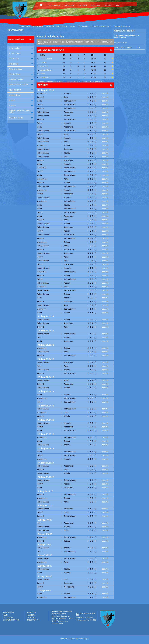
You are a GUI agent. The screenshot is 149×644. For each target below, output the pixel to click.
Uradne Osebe (21, 95)
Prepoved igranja (84, 42)
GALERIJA (83, 5)
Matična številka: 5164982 (86, 620)
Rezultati (43, 42)
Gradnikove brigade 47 (61, 616)
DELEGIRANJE (38, 26)
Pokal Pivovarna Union (21, 85)
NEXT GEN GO (21, 90)
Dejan (86, 639)
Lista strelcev (54, 42)
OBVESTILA (32, 613)
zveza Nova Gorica (59, 614)
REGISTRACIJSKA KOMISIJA (57, 26)
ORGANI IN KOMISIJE (122, 26)
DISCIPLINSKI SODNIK (11, 620)
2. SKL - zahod (21, 48)
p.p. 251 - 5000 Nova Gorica (62, 619)
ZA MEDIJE (70, 5)
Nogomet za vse (21, 118)
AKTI (118, 5)
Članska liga (21, 59)
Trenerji (21, 105)
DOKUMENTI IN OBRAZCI (101, 26)
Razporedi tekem (100, 42)
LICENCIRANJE (83, 26)
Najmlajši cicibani (21, 79)
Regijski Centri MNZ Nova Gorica (21, 112)
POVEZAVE (96, 5)
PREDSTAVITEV (54, 5)
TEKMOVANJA (24, 26)
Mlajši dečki (21, 64)
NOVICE (108, 5)
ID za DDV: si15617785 (84, 617)
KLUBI (72, 26)
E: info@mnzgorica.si (60, 621)
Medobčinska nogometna (62, 611)
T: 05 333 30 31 (57, 623)
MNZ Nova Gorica (69, 639)
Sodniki (21, 100)
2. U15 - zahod (21, 53)
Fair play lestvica (68, 42)
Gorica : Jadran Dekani (123, 47)
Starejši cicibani (21, 69)
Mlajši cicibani (21, 74)
